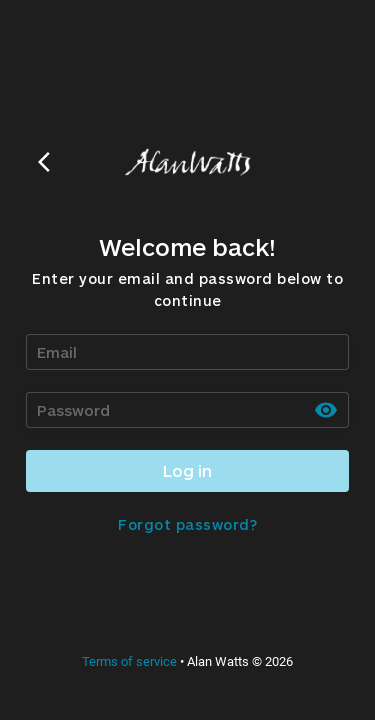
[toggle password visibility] (326, 410)
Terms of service (129, 661)
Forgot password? (187, 524)
